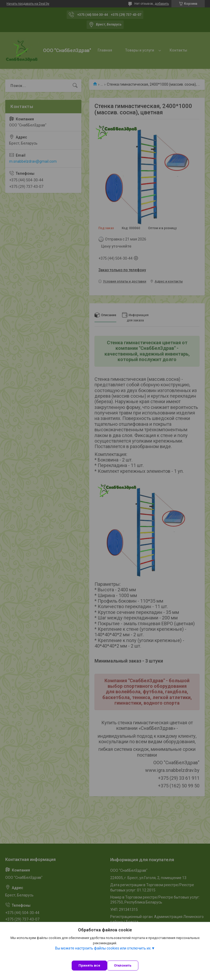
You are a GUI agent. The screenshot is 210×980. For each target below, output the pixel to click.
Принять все (89, 965)
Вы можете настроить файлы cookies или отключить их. (103, 948)
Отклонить (123, 965)
